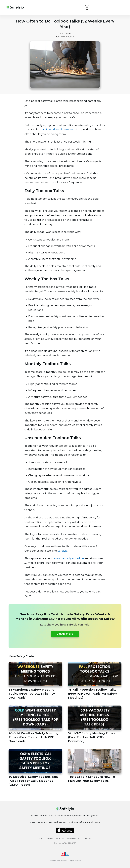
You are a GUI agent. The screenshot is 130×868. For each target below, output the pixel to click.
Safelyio (63, 551)
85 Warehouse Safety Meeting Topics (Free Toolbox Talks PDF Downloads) (35, 681)
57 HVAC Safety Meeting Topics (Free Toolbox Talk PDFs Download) (95, 724)
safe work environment (58, 130)
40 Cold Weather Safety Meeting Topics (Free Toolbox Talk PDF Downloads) (35, 724)
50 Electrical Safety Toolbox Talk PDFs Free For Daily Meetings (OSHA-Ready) (35, 768)
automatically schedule (69, 558)
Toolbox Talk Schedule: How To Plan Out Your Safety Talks (95, 768)
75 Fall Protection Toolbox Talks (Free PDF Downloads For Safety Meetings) (95, 681)
